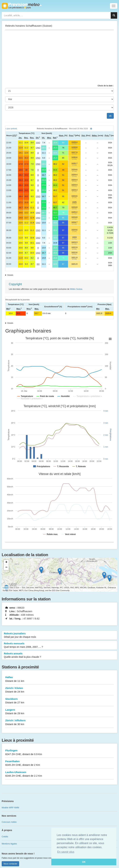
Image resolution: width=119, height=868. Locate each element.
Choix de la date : (106, 86)
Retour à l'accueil (22, 6)
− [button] (6, 568)
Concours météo (9, 822)
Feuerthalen (60, 763)
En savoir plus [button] (66, 852)
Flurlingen (60, 752)
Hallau (60, 679)
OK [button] (84, 862)
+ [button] (6, 562)
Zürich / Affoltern (60, 722)
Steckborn (60, 701)
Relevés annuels (60, 655)
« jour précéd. (11, 129)
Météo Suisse (76, 289)
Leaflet (5, 588)
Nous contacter (10, 864)
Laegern (60, 712)
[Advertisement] (60, 57)
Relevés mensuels (60, 645)
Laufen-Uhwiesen (60, 774)
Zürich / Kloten (60, 690)
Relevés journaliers (60, 635)
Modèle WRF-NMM (10, 808)
